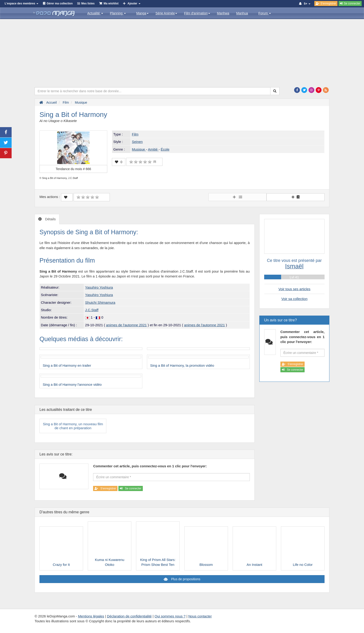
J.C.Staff (92, 310)
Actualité (95, 13)
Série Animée (166, 13)
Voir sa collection (294, 299)
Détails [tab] (50, 219)
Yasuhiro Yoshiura (99, 287)
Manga (142, 13)
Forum (265, 13)
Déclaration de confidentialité (129, 616)
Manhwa (223, 13)
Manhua (242, 13)
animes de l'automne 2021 (126, 325)
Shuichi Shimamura (100, 302)
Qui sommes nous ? (170, 616)
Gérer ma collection (60, 3)
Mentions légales (91, 616)
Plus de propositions (185, 579)
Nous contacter (200, 616)
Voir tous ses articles (294, 289)
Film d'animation (197, 13)
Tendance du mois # (73, 169)
